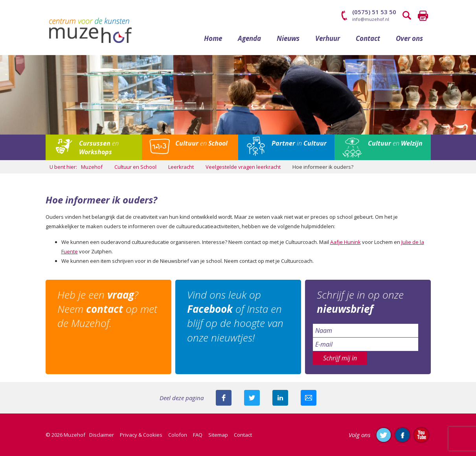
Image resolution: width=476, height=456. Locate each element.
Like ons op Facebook (402, 435)
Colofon (178, 435)
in (299, 143)
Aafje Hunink (346, 242)
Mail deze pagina (309, 398)
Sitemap (218, 435)
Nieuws (288, 38)
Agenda (249, 38)
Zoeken (407, 16)
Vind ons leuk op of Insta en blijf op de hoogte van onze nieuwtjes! (235, 316)
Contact (368, 38)
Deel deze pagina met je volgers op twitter (252, 398)
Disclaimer (102, 435)
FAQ (198, 435)
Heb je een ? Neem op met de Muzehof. (107, 309)
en (99, 148)
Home (213, 38)
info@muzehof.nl (371, 19)
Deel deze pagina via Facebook (224, 398)
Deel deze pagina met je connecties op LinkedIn (280, 398)
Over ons (409, 38)
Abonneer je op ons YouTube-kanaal (421, 435)
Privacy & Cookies (141, 435)
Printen (423, 16)
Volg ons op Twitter (384, 435)
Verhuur (328, 38)
